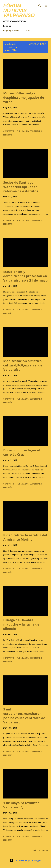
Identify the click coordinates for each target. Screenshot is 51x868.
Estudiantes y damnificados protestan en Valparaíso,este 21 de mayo (25, 276)
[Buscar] (40, 5)
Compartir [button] (9, 131)
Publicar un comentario (30, 131)
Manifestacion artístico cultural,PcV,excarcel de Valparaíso (23, 365)
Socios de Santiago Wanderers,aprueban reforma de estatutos (21, 187)
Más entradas (40, 850)
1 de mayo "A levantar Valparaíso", (21, 805)
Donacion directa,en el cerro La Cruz (22, 452)
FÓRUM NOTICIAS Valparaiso (19, 10)
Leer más (8, 135)
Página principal (11, 30)
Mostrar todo (38, 44)
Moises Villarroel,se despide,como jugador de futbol (24, 97)
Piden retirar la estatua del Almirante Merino (25, 537)
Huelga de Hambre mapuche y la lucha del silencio (22, 624)
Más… (28, 30)
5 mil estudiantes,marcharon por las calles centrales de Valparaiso (24, 716)
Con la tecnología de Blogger (26, 860)
